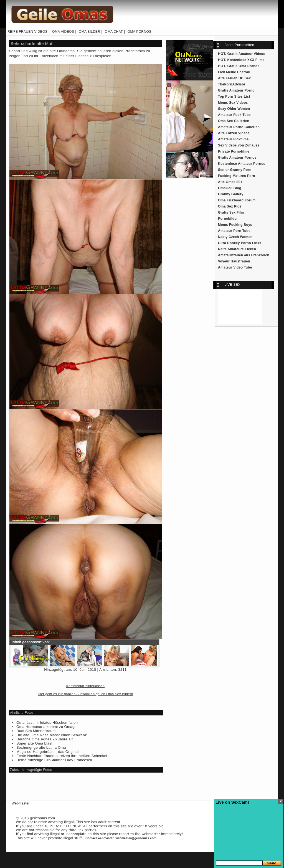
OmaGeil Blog (230, 188)
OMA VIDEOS (63, 32)
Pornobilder (228, 219)
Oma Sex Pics (230, 206)
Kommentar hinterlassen (86, 686)
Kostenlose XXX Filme (246, 60)
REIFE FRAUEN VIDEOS (27, 32)
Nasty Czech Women (235, 237)
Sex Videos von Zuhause (239, 145)
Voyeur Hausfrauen (234, 261)
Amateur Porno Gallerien (239, 127)
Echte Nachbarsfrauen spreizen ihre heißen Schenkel (62, 756)
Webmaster (21, 803)
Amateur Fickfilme (233, 139)
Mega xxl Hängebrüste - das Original (48, 752)
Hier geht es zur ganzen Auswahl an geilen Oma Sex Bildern (85, 694)
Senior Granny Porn (235, 170)
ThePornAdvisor (232, 84)
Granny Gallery (231, 194)
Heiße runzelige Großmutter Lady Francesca (54, 760)
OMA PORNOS (140, 32)
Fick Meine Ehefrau (234, 72)
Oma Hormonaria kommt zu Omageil (47, 727)
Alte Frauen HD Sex (234, 78)
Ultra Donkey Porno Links (240, 243)
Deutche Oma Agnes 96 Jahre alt (45, 739)
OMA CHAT (114, 32)
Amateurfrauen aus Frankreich (244, 255)
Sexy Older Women (234, 109)
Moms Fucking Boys (235, 225)
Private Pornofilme (234, 151)
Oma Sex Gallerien (234, 121)
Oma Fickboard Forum (237, 200)
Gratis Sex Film (231, 212)
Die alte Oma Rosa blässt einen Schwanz (52, 735)
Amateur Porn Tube (234, 231)
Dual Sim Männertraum (36, 731)
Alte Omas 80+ (230, 182)
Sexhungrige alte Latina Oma (41, 747)
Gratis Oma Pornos (244, 66)
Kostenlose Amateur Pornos (242, 164)
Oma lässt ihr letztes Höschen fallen (47, 723)
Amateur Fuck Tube (234, 115)
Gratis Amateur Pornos (237, 158)
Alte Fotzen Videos (234, 133)
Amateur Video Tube (235, 267)
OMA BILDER (89, 32)
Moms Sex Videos (233, 103)
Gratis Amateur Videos (246, 54)
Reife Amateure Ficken (237, 249)
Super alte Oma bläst (34, 743)
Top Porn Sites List (234, 97)
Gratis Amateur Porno (236, 90)
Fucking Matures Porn (237, 176)
